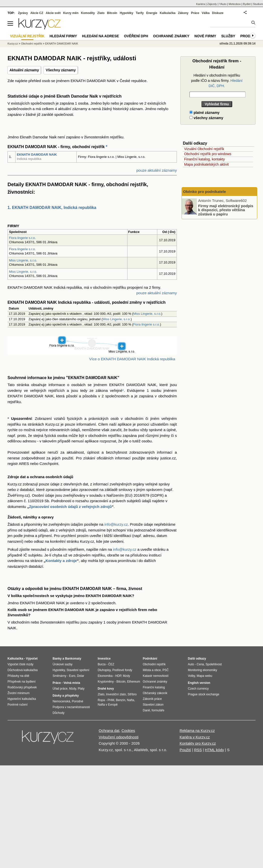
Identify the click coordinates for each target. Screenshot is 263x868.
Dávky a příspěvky (66, 696)
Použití (185, 750)
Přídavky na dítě (18, 676)
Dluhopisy (104, 670)
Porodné (78, 701)
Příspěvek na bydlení (22, 682)
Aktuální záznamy (24, 70)
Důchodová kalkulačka (23, 670)
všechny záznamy (206, 118)
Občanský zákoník (155, 693)
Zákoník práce (152, 699)
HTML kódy (214, 750)
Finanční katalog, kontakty (205, 159)
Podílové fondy (122, 670)
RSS (198, 750)
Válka (206, 13)
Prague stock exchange (204, 694)
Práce (195, 13)
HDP (118, 676)
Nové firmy (205, 36)
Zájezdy (212, 4)
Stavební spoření (78, 670)
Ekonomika (105, 676)
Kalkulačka (168, 13)
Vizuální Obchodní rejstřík (204, 149)
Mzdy (73, 689)
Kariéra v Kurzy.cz (195, 737)
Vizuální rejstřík (27, 36)
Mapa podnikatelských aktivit (206, 164)
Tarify (140, 13)
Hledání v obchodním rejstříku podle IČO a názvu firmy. (217, 81)
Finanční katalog (154, 687)
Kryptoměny (106, 682)
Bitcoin (112, 13)
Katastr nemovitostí (156, 676)
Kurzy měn (71, 13)
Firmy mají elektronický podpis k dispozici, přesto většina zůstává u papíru (226, 210)
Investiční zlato (116, 694)
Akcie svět (53, 13)
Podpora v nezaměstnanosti (71, 707)
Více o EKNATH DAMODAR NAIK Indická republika (132, 359)
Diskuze (218, 13)
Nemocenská (61, 701)
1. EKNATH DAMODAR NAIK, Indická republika (52, 208)
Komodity (88, 13)
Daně (146, 710)
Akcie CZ (37, 13)
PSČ (166, 670)
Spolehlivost (214, 664)
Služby (228, 36)
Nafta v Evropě (108, 705)
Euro (72, 676)
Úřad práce (60, 689)
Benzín (121, 700)
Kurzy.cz (13, 44)
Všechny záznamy (61, 70)
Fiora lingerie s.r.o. (22, 238)
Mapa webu (204, 676)
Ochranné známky (171, 36)
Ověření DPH (136, 36)
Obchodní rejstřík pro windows (208, 154)
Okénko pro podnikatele (205, 192)
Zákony (183, 13)
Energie (152, 13)
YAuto (223, 4)
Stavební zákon (153, 705)
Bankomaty (73, 659)
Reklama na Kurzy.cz (197, 731)
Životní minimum (19, 693)
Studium (258, 4)
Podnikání (150, 659)
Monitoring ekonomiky (203, 670)
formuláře (158, 710)
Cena (200, 664)
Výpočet (32, 659)
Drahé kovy (106, 689)
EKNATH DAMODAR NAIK (37, 155)
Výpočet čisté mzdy (20, 664)
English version (199, 683)
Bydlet (247, 4)
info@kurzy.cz (116, 524)
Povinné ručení (18, 705)
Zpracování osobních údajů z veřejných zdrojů (70, 507)
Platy (81, 689)
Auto (191, 664)
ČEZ (111, 664)
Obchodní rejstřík (32, 44)
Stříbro (132, 694)
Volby (191, 676)
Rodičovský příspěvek (22, 687)
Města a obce (152, 670)
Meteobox (235, 4)
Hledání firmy (63, 36)
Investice (104, 659)
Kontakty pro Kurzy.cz (198, 743)
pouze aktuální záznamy (157, 170)
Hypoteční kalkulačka (22, 699)
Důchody (58, 713)
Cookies (128, 731)
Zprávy (23, 13)
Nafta (131, 700)
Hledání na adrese (100, 36)
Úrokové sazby (62, 664)
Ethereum (134, 682)
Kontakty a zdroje (61, 561)
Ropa (101, 700)
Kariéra (201, 4)
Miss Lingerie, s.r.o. (23, 260)
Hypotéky (126, 13)
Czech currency (198, 689)
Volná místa (72, 683)
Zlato (101, 13)
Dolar (81, 676)
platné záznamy (204, 113)
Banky (57, 659)
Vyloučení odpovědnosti (119, 737)
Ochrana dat (109, 731)
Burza (102, 664)
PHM (111, 700)
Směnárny (59, 676)
